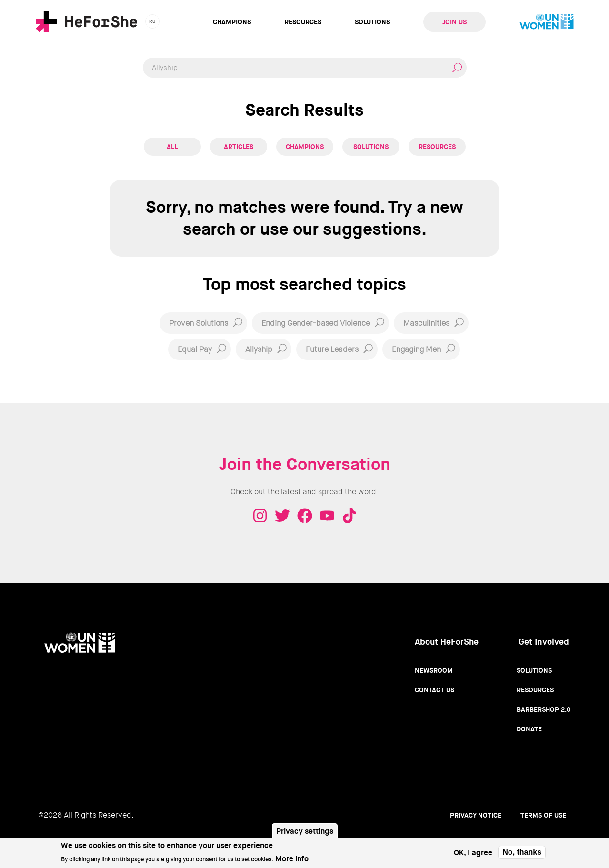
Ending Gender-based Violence (316, 323)
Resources (303, 22)
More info (292, 861)
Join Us (454, 22)
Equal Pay (195, 349)
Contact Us (434, 690)
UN (547, 22)
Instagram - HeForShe (260, 516)
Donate (529, 729)
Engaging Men (416, 349)
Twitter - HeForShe (282, 516)
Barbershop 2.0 (544, 709)
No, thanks (522, 854)
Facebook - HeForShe (305, 516)
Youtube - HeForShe (327, 516)
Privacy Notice (476, 815)
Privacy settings (305, 833)
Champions (232, 22)
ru (153, 21)
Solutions (372, 22)
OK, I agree (473, 854)
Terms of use (543, 815)
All (172, 147)
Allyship (259, 349)
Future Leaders (332, 349)
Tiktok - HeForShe (349, 516)
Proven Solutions (199, 323)
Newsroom (434, 670)
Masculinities (426, 323)
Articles (239, 147)
